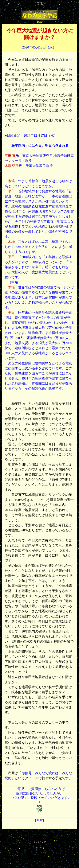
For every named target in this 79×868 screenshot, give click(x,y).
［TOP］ (40, 820)
